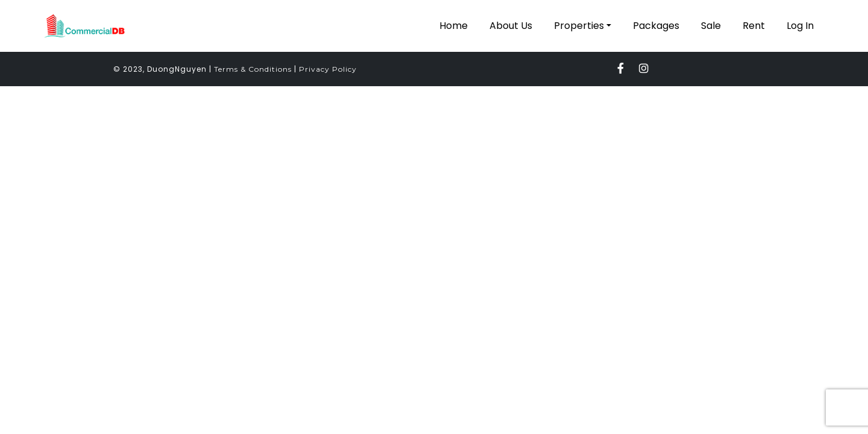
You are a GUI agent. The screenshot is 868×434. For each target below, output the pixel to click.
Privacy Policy (328, 69)
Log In (800, 26)
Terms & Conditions (253, 69)
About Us (511, 26)
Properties (579, 26)
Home (454, 26)
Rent (754, 26)
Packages (656, 26)
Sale (711, 26)
